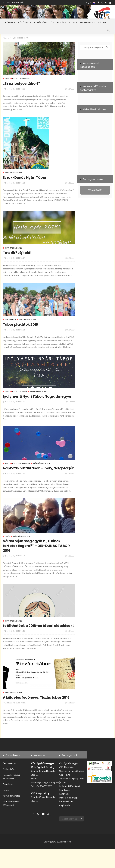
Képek (6, 809)
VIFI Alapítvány (67, 786)
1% (53, 22)
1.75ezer (70, 483)
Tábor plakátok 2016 (24, 324)
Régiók (102, 22)
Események (8, 803)
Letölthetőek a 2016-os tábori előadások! (33, 637)
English (90, 2)
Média (72, 22)
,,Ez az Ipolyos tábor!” (25, 83)
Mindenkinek (10, 320)
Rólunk (9, 22)
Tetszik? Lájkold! (20, 253)
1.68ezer (70, 183)
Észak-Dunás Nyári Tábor (29, 177)
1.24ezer (70, 89)
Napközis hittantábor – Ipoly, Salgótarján (33, 475)
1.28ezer (70, 565)
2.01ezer (70, 258)
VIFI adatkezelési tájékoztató (11, 822)
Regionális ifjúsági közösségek (11, 796)
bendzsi (9, 89)
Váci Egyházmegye (68, 782)
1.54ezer (70, 645)
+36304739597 (44, 805)
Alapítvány (41, 22)
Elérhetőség (9, 788)
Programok (87, 22)
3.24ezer (70, 330)
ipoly (7, 79)
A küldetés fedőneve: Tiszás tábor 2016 (38, 714)
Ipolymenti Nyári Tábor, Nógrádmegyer (28, 399)
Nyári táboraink (20, 392)
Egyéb (7, 546)
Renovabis (64, 813)
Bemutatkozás (10, 782)
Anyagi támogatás (11, 815)
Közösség (24, 22)
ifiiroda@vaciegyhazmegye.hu (46, 801)
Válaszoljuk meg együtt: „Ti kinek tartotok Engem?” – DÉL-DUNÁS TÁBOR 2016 (38, 555)
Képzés (61, 22)
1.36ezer (70, 722)
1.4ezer (70, 406)
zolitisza (9, 722)
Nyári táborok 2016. (21, 79)
